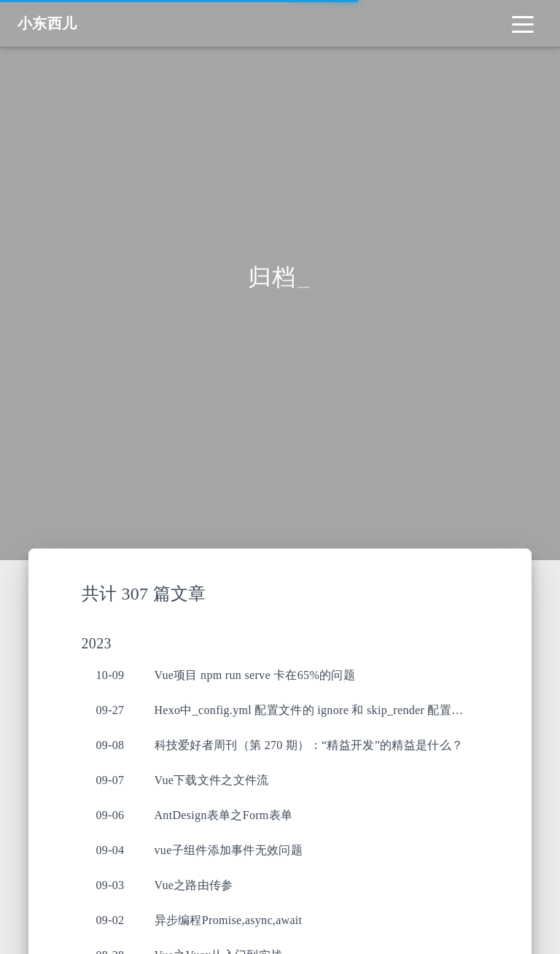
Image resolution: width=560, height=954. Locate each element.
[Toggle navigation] (523, 23)
